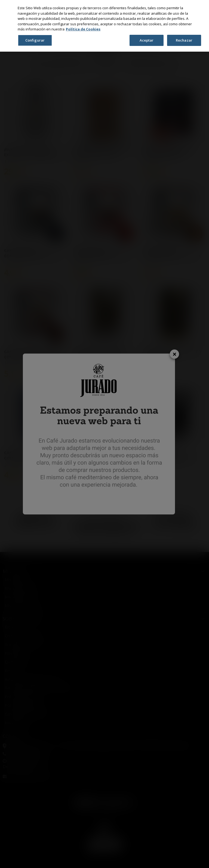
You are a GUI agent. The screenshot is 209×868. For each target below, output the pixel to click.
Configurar (35, 40)
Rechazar (184, 40)
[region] (104, 26)
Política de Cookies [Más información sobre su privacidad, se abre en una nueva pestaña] (83, 29)
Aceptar (147, 40)
